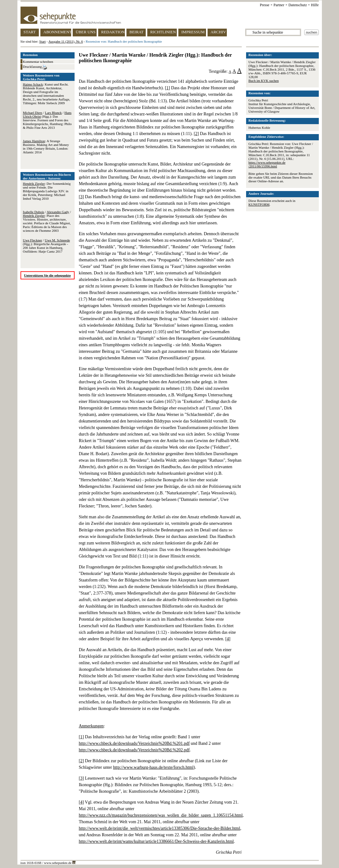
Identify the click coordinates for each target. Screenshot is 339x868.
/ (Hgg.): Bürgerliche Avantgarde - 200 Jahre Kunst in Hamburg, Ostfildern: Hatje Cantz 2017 (47, 246)
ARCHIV (218, 32)
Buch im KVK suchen (264, 81)
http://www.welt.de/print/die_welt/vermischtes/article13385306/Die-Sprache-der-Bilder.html (160, 828)
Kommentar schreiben (38, 62)
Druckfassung (35, 67)
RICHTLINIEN (163, 32)
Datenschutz (298, 5)
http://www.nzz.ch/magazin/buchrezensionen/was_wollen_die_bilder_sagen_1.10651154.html (161, 815)
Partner (279, 5)
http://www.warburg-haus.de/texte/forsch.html (153, 767)
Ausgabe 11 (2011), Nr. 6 (66, 41)
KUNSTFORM (259, 204)
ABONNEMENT (57, 32)
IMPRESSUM (193, 32)
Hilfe (315, 5)
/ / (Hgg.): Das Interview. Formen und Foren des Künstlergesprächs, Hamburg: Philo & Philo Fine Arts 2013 (47, 120)
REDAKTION (113, 32)
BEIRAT (137, 32)
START (30, 32)
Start (42, 41)
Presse (265, 5)
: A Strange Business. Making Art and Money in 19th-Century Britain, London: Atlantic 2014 (46, 147)
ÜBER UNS (86, 32)
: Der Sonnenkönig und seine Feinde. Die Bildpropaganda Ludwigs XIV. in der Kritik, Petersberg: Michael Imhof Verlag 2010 (47, 191)
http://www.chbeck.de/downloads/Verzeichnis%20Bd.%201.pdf (134, 743)
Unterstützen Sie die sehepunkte (47, 275)
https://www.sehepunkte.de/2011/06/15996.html (267, 164)
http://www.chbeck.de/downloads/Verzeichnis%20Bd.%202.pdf (134, 750)
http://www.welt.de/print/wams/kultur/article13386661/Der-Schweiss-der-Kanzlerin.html (156, 841)
